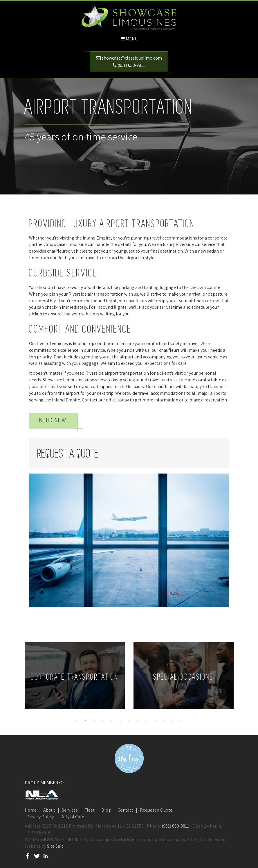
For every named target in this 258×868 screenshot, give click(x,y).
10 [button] (155, 721)
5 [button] (111, 721)
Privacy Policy (40, 817)
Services (70, 810)
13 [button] (181, 721)
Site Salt (55, 846)
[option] (75, 676)
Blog (106, 810)
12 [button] (172, 721)
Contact (125, 810)
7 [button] (129, 721)
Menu (132, 39)
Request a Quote (156, 810)
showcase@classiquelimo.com (132, 58)
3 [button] (94, 721)
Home (31, 810)
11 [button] (164, 721)
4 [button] (103, 721)
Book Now (53, 420)
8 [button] (138, 721)
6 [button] (120, 721)
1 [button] (77, 721)
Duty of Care (72, 817)
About (49, 810)
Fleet (90, 810)
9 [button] (146, 721)
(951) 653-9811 (131, 65)
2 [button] (85, 721)
